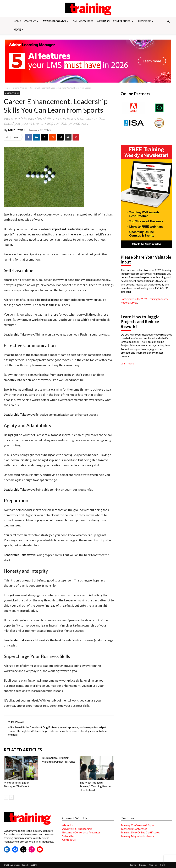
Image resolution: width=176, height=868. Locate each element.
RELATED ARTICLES (23, 750)
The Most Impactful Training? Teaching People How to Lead (95, 786)
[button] (168, 21)
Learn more (127, 363)
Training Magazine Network (137, 836)
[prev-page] (6, 797)
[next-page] (11, 797)
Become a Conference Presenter (81, 832)
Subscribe (145, 21)
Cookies (153, 865)
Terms (133, 865)
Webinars (103, 21)
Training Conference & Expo (137, 825)
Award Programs (56, 21)
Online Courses (83, 21)
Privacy (143, 865)
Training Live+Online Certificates (140, 832)
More (19, 30)
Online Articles (20, 88)
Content (31, 21)
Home (17, 21)
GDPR (163, 865)
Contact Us (69, 840)
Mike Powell (17, 130)
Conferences (123, 21)
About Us (68, 825)
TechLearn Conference (134, 829)
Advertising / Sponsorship (77, 829)
